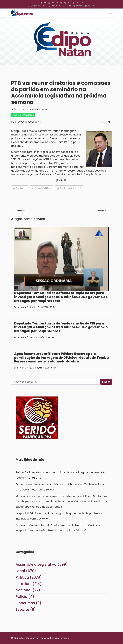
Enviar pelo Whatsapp (23, 115)
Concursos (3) (28, 603)
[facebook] (41, 3)
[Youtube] (53, 3)
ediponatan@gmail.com (83, 6)
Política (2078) (29, 577)
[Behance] (69, 3)
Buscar (106, 382)
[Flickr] (73, 3)
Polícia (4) (25, 597)
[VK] (78, 3)
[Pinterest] (49, 3)
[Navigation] (111, 13)
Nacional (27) (28, 590)
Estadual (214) (29, 584)
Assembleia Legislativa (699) (42, 564)
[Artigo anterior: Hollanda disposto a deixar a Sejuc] (21, 211)
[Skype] (82, 3)
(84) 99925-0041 (38, 6)
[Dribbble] (61, 3)
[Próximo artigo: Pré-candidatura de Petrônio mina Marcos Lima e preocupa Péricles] (102, 211)
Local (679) (26, 571)
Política (15, 109)
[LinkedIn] (57, 3)
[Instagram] (65, 3)
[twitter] (45, 3)
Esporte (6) (26, 609)
